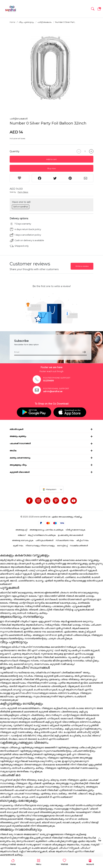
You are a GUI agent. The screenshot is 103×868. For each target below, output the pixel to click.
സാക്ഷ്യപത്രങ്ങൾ (79, 546)
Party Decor (23, 192)
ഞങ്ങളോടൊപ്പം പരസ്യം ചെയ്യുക (46, 530)
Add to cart (51, 159)
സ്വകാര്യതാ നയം (65, 540)
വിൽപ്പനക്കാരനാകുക (75, 530)
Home (12, 22)
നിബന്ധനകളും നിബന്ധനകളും (40, 546)
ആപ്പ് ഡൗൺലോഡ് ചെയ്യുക (42, 535)
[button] (93, 9)
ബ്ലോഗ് (22, 535)
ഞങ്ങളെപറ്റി (21, 530)
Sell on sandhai (21, 207)
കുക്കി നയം (18, 546)
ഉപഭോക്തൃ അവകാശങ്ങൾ (70, 535)
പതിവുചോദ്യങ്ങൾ (44, 540)
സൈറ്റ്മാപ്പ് (62, 546)
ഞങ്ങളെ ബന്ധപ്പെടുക (23, 540)
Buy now (52, 168)
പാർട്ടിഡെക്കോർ (19, 119)
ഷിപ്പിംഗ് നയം (82, 540)
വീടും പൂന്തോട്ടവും (26, 22)
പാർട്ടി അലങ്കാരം (45, 22)
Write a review (82, 266)
